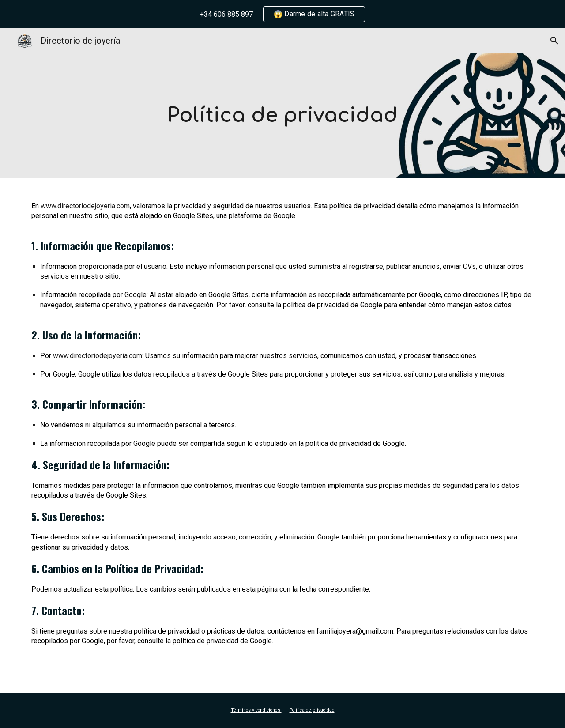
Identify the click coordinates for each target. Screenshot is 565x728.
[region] (282, 14)
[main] (282, 116)
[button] (554, 41)
